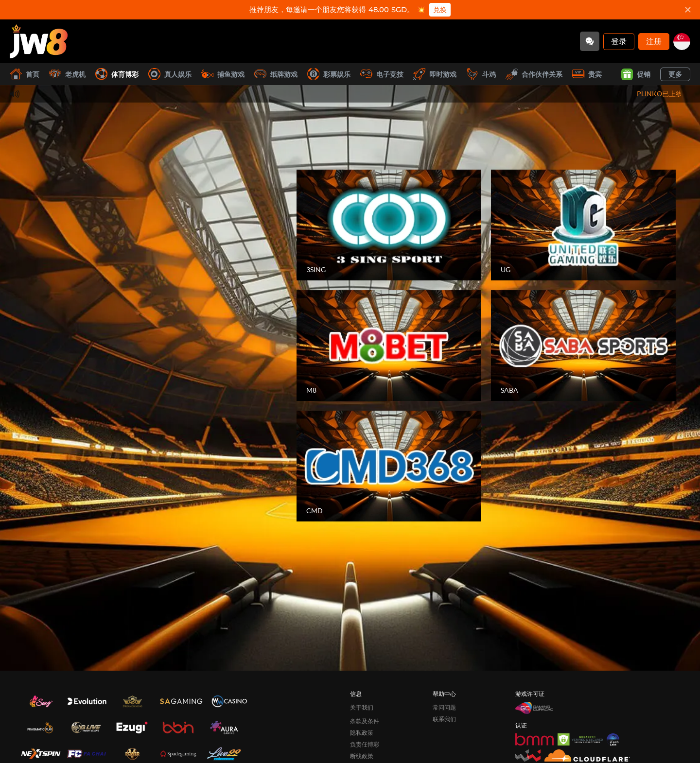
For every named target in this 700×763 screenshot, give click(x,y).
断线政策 (362, 756)
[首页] (39, 41)
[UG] (583, 225)
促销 (636, 74)
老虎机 (67, 74)
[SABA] (583, 346)
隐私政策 (362, 733)
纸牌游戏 (276, 74)
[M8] (389, 346)
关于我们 (362, 707)
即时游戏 (435, 74)
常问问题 (444, 707)
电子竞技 (382, 74)
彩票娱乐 (329, 74)
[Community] (590, 41)
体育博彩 (117, 74)
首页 (25, 74)
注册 (654, 41)
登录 (619, 41)
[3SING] (389, 225)
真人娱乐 (170, 74)
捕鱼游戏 (223, 74)
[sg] (682, 42)
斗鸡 (481, 74)
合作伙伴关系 (534, 74)
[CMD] (389, 466)
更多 (675, 74)
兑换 (440, 10)
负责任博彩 (365, 744)
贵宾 (587, 74)
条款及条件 (365, 721)
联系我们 (444, 719)
